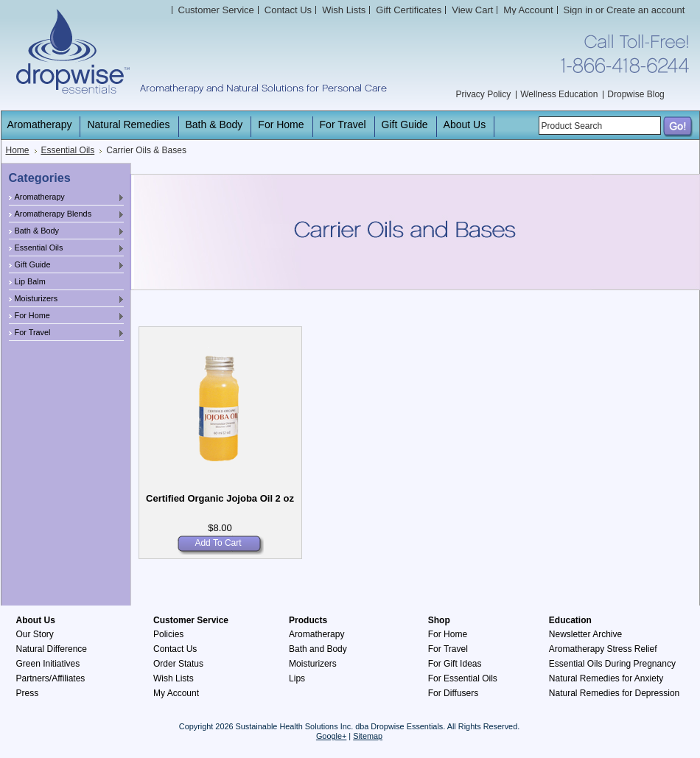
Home (18, 150)
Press (28, 693)
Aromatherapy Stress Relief (603, 649)
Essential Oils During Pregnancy (612, 664)
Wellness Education (559, 94)
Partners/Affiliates (51, 678)
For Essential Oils (463, 678)
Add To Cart (218, 543)
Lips (297, 678)
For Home (67, 316)
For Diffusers (453, 693)
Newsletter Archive (585, 634)
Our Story (35, 634)
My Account (528, 10)
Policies (168, 634)
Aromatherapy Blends (67, 214)
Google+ (331, 736)
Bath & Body (67, 231)
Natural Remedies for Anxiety (606, 678)
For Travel (67, 333)
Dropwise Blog (636, 94)
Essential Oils (68, 150)
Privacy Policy (484, 94)
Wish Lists (174, 678)
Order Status (178, 664)
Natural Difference (52, 649)
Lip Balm (30, 281)
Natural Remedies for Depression (614, 693)
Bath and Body (318, 649)
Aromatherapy (67, 197)
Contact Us (175, 649)
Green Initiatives (48, 664)
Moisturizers (67, 299)
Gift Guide (67, 265)
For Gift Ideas (455, 664)
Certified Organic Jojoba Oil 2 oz (220, 498)
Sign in (578, 10)
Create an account (645, 10)
